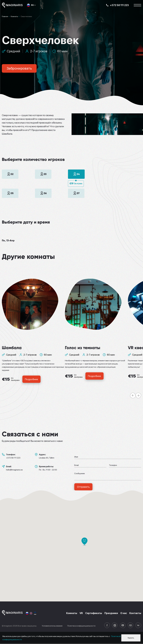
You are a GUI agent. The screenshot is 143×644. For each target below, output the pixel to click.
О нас (123, 614)
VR (80, 614)
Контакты (135, 614)
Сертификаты (93, 614)
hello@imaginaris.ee (14, 470)
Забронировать (20, 68)
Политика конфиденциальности (81, 627)
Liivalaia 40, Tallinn (47, 458)
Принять (131, 638)
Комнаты (71, 614)
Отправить (84, 487)
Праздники (111, 614)
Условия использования (52, 627)
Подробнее (32, 380)
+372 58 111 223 (13, 458)
